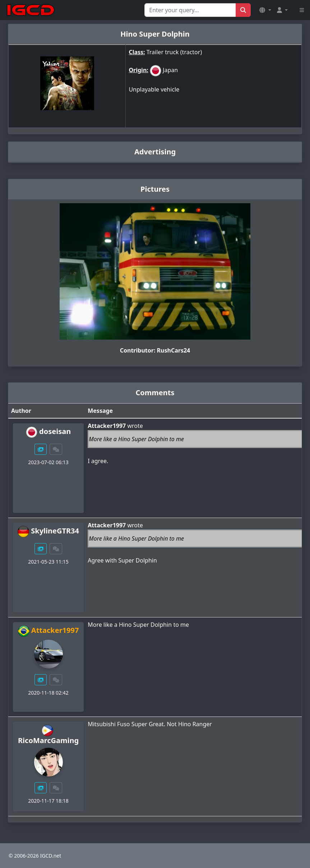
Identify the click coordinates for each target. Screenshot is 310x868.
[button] (265, 10)
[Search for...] (190, 10)
